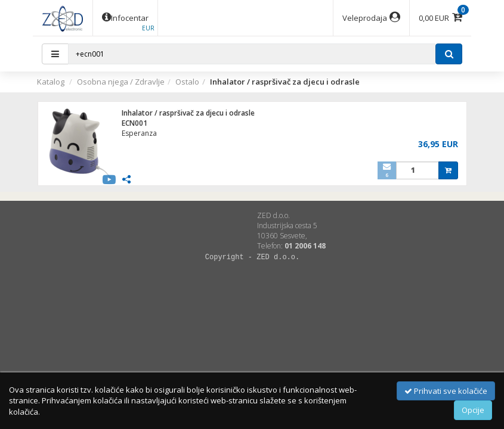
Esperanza (139, 133)
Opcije (473, 410)
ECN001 (134, 123)
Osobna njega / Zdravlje (121, 82)
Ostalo (187, 82)
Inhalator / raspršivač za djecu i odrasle (188, 113)
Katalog (51, 82)
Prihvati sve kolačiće (446, 391)
